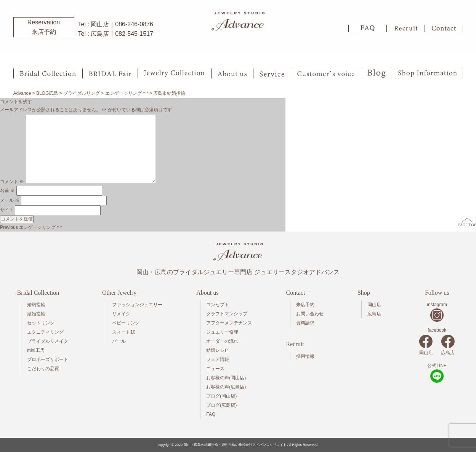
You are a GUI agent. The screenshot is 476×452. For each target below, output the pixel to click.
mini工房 (36, 350)
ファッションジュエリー (137, 305)
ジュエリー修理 (222, 332)
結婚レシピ (218, 350)
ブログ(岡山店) (221, 396)
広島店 (374, 314)
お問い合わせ (310, 314)
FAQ (211, 414)
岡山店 (374, 305)
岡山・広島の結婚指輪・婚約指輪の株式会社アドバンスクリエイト (235, 445)
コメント (12, 182)
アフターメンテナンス (229, 323)
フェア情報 (218, 359)
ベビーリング (126, 323)
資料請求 (305, 323)
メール (10, 200)
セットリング (41, 323)
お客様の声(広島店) (226, 387)
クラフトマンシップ (227, 314)
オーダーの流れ (222, 341)
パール (119, 341)
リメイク (121, 314)
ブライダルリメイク (48, 341)
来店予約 (305, 305)
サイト (7, 210)
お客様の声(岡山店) (226, 378)
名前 (7, 190)
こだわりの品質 (43, 369)
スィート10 (124, 332)
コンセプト (218, 305)
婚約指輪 (36, 305)
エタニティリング (45, 332)
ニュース (215, 369)
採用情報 (305, 356)
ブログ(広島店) (221, 405)
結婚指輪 (36, 314)
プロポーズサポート (48, 359)
